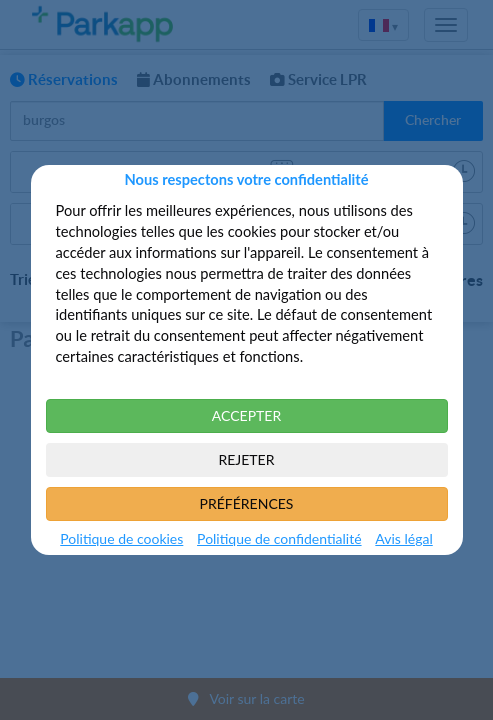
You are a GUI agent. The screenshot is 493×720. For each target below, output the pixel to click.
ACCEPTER (246, 415)
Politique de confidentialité (279, 538)
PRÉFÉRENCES (247, 503)
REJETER (247, 459)
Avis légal (403, 538)
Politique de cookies (121, 538)
